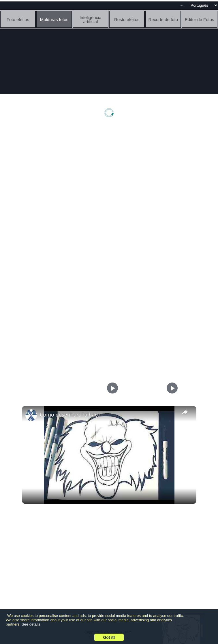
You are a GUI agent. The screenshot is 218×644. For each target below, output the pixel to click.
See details (31, 624)
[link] (31, 415)
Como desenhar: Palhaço (70, 415)
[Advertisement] (109, 172)
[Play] (171, 388)
